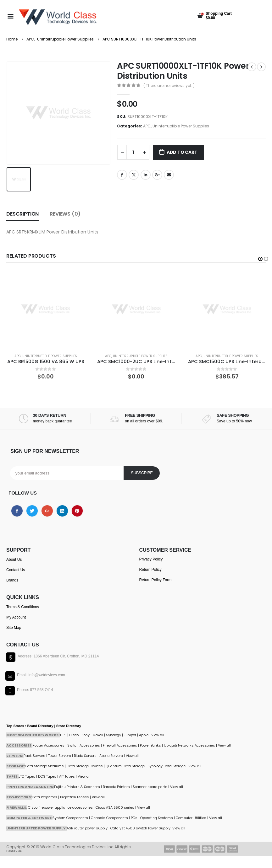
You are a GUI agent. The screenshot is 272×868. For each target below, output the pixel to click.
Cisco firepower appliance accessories (60, 807)
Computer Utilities (191, 817)
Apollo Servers (111, 755)
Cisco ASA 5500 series (115, 807)
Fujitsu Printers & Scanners (77, 786)
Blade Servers (85, 755)
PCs (134, 817)
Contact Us (16, 570)
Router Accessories (48, 745)
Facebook (122, 175)
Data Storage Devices (85, 766)
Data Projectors (44, 797)
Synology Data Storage (167, 766)
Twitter (134, 175)
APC (147, 126)
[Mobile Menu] (10, 16)
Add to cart (182, 152)
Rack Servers (34, 755)
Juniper (130, 735)
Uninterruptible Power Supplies (181, 126)
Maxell (98, 735)
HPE (63, 735)
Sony (86, 735)
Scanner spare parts (150, 786)
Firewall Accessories (120, 745)
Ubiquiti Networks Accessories (189, 745)
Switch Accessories (84, 745)
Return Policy (150, 569)
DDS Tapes (47, 776)
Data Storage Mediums (44, 766)
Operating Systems (157, 817)
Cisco (74, 735)
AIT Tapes (67, 776)
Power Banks (150, 745)
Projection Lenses (75, 797)
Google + (157, 175)
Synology (114, 735)
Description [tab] (22, 214)
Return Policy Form (155, 580)
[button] (260, 258)
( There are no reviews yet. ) (169, 86)
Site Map (14, 627)
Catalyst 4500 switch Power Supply (140, 828)
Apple (144, 735)
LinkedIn (146, 175)
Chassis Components (109, 817)
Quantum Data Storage (125, 766)
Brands (12, 580)
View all (132, 755)
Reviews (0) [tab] (65, 214)
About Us (14, 559)
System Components (70, 817)
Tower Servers (60, 755)
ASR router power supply (87, 828)
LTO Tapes (27, 776)
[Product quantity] (133, 152)
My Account (16, 617)
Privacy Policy (151, 559)
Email (169, 175)
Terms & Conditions (23, 607)
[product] (46, 309)
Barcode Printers (116, 786)
